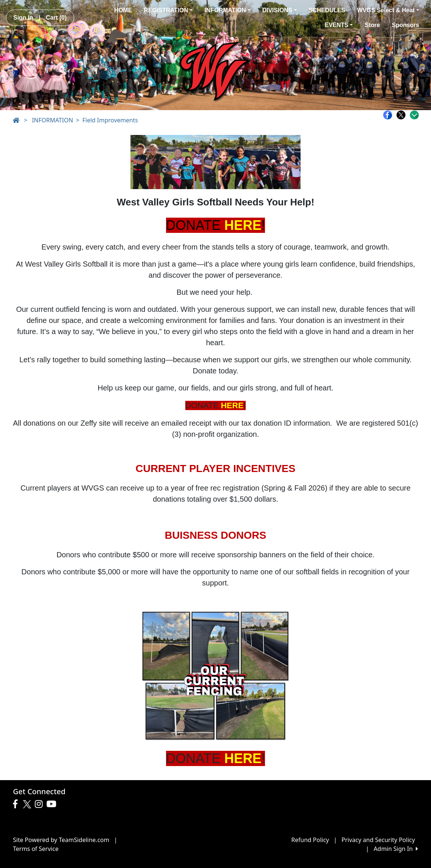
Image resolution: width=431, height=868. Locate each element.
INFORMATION (228, 10)
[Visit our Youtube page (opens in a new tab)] (53, 804)
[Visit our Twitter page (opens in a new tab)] (28, 804)
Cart (56, 18)
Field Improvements (110, 120)
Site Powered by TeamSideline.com (61, 840)
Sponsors (405, 25)
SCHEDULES (327, 10)
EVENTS (339, 25)
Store (372, 25)
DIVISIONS (280, 10)
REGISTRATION (168, 10)
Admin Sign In (396, 849)
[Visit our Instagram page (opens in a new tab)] (41, 804)
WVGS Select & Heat (388, 10)
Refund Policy (310, 840)
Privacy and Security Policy (378, 840)
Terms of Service (36, 849)
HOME (123, 10)
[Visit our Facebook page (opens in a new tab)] (17, 804)
